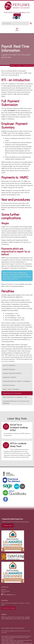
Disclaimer (21, 603)
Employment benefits (9, 377)
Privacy (27, 603)
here (17, 279)
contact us (11, 284)
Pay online (17, 15)
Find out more (8, 525)
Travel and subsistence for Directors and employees (16, 402)
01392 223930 (8, 12)
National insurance (9, 385)
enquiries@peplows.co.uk (22, 12)
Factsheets (19, 65)
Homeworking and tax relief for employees (17, 381)
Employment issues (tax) (28, 65)
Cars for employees (9, 365)
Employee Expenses (9, 369)
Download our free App (8, 608)
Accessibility (14, 603)
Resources (13, 65)
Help (3, 605)
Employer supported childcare (12, 373)
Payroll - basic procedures (11, 389)
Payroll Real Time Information (12, 393)
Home (3, 603)
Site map (8, 603)
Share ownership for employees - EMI (15, 397)
